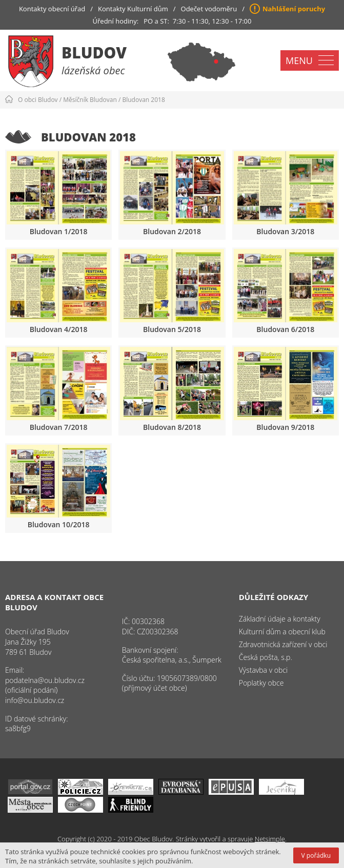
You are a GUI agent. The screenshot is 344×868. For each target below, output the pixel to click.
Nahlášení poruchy (294, 9)
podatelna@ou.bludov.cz (45, 680)
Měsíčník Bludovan (90, 100)
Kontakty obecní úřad (52, 9)
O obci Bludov (38, 100)
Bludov (94, 53)
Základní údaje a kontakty (280, 619)
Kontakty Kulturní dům (133, 9)
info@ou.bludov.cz (35, 700)
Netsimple (270, 839)
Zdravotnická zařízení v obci (283, 644)
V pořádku (316, 855)
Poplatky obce (261, 683)
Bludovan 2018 (143, 100)
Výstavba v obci (263, 670)
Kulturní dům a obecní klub (282, 632)
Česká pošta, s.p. (266, 657)
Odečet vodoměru (209, 9)
